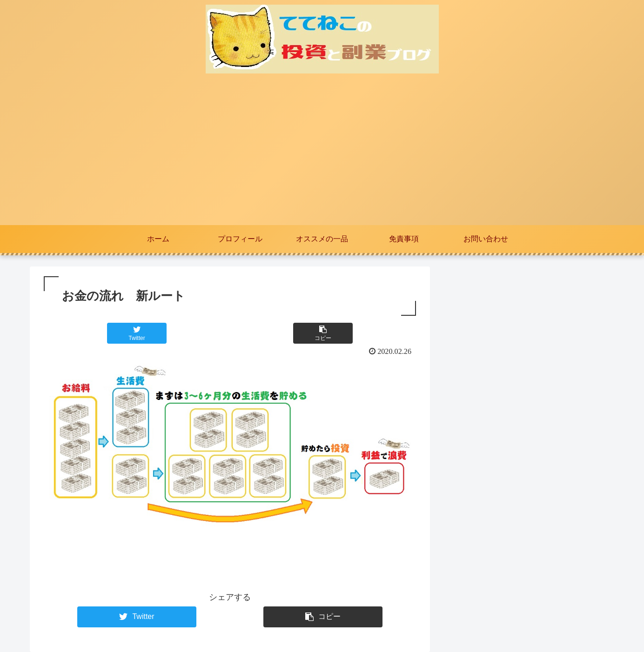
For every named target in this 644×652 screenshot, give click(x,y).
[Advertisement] (322, 155)
